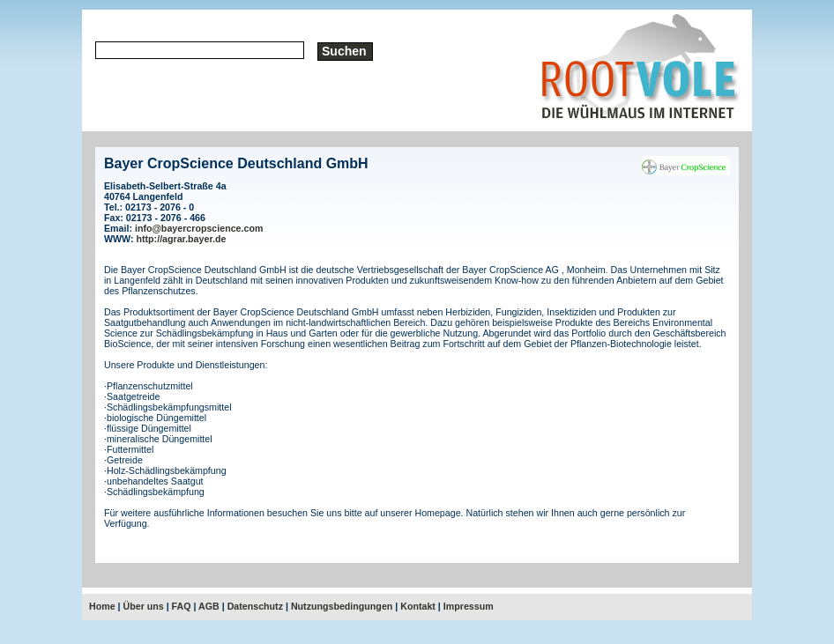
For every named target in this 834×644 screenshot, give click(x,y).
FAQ (182, 606)
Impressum (469, 606)
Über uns (144, 606)
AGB (209, 606)
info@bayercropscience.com (199, 228)
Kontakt (418, 606)
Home (102, 606)
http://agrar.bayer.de (182, 239)
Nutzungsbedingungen (342, 606)
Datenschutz (255, 606)
